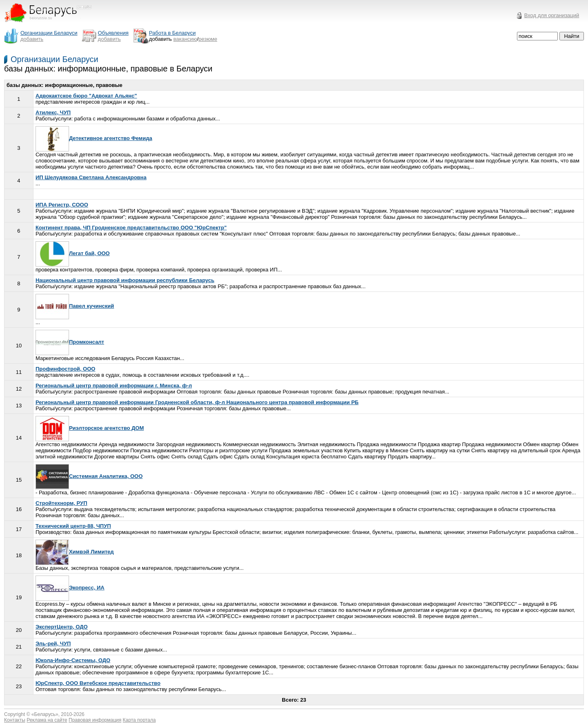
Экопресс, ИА (70, 588)
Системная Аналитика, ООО (89, 476)
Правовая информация (95, 720)
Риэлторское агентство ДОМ (90, 428)
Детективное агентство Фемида (94, 138)
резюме (208, 39)
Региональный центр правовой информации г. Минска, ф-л (114, 386)
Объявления (113, 33)
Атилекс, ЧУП (53, 112)
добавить (32, 39)
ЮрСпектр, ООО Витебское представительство (98, 683)
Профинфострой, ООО (65, 369)
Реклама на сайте (47, 720)
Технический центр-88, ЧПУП (73, 526)
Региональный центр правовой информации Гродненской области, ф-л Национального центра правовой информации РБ (197, 402)
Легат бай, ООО (73, 253)
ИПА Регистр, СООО (62, 205)
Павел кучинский (75, 306)
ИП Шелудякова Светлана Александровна (91, 177)
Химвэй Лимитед (75, 552)
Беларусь (45, 714)
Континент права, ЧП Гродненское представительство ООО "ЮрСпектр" (131, 228)
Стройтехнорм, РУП (61, 503)
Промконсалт (70, 342)
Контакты (15, 720)
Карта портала (139, 720)
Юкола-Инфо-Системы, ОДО (73, 660)
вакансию (185, 39)
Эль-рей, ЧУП (53, 644)
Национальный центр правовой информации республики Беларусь (125, 280)
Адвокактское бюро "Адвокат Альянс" (86, 96)
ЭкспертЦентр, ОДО (62, 627)
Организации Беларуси (55, 59)
